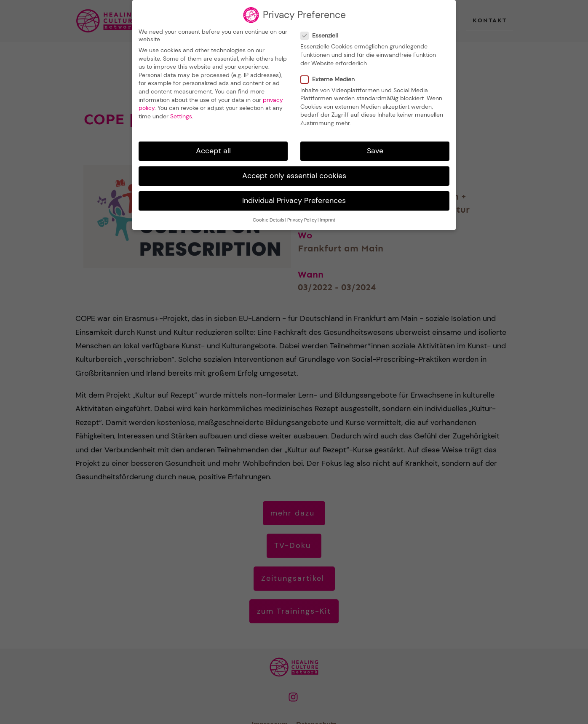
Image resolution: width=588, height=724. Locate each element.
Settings (181, 113)
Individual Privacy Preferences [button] (294, 198)
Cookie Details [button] (269, 217)
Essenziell (322, 32)
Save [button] (375, 148)
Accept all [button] (213, 148)
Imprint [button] (327, 217)
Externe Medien (330, 76)
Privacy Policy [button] (302, 217)
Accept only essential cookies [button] (294, 173)
